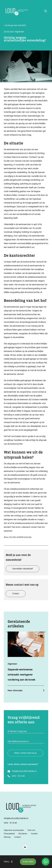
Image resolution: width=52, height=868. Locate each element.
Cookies (34, 834)
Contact (18, 837)
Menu (7, 862)
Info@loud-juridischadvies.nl (24, 771)
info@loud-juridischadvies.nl (16, 818)
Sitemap (7, 837)
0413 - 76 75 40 (18, 776)
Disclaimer (23, 834)
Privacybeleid (9, 834)
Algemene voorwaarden (14, 830)
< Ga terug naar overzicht (15, 25)
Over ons (31, 830)
